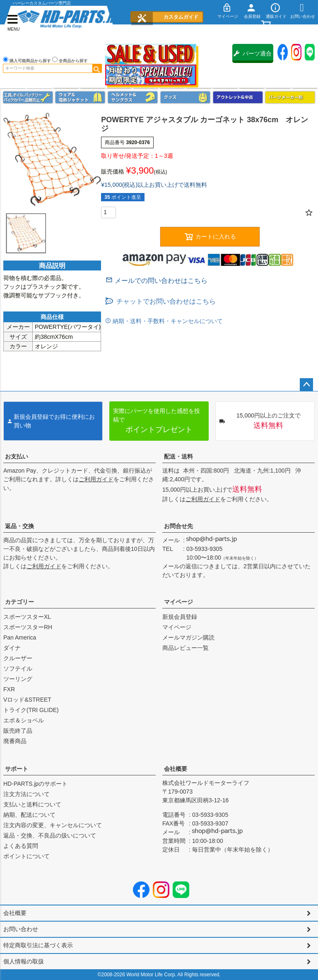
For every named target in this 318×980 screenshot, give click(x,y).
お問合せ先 (178, 526)
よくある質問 (21, 846)
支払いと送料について (32, 804)
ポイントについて (26, 856)
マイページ (178, 602)
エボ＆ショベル (24, 720)
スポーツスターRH (28, 627)
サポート (17, 769)
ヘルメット (133, 97)
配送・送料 (178, 456)
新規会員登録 (180, 617)
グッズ (185, 97)
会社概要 (176, 769)
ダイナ (12, 648)
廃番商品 (15, 741)
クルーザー (18, 658)
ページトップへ (306, 385)
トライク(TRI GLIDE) (31, 710)
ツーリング (18, 679)
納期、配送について (29, 815)
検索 (97, 68)
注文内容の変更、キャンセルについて (53, 825)
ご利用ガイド (96, 479)
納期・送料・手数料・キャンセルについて (167, 321)
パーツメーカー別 (290, 97)
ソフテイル (18, 669)
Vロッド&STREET (27, 700)
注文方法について (26, 794)
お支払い (17, 456)
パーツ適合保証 (253, 57)
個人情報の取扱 (24, 961)
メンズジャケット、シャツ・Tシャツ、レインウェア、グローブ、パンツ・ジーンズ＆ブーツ (80, 97)
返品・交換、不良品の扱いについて (50, 835)
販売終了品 (18, 731)
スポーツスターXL (27, 617)
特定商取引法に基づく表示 (38, 945)
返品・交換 (19, 526)
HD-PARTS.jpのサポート (35, 784)
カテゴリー (19, 602)
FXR (9, 689)
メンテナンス (28, 97)
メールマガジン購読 (188, 637)
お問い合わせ (21, 929)
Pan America (20, 637)
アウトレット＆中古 (238, 97)
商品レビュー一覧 (185, 648)
